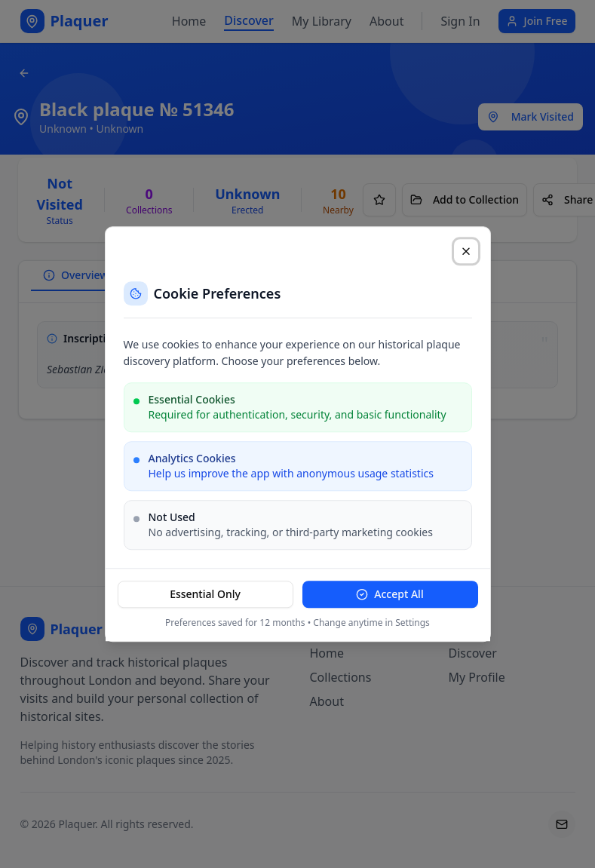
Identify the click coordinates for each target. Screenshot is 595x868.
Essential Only (205, 594)
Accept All (390, 594)
